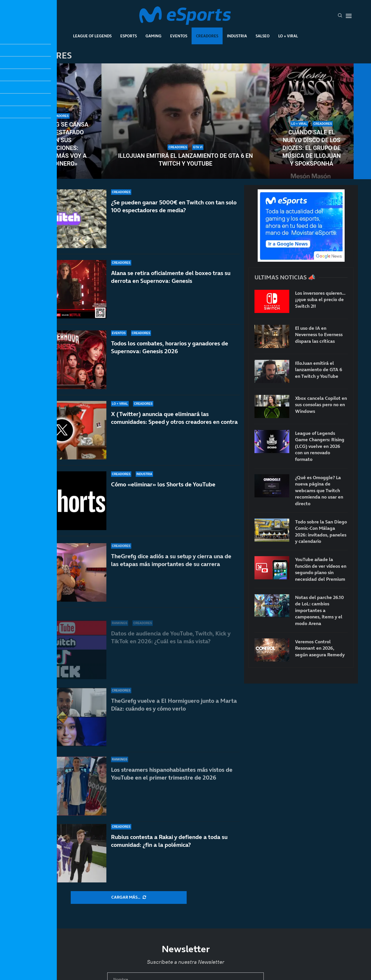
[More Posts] (129, 897)
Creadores (207, 36)
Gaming (153, 36)
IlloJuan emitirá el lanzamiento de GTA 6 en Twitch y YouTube (185, 160)
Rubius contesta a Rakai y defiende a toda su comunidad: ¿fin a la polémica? (169, 841)
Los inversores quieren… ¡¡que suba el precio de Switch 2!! (320, 300)
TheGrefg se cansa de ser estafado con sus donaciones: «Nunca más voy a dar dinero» (59, 144)
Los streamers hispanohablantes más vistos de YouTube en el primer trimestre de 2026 (172, 774)
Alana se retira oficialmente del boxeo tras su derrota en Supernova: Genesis (171, 277)
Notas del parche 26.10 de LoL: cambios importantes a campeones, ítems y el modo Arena (319, 610)
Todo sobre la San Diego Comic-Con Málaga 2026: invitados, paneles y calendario (321, 531)
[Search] (340, 16)
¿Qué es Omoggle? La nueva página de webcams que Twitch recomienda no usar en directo (319, 490)
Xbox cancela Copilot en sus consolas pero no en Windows (321, 405)
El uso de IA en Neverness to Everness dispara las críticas (319, 335)
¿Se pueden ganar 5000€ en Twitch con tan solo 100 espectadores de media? (174, 206)
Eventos (179, 36)
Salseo (263, 36)
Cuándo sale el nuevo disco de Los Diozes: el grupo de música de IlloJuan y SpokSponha (311, 148)
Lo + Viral (288, 36)
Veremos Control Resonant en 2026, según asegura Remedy (320, 648)
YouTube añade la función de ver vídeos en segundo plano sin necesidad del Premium (321, 569)
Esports (129, 36)
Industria (237, 36)
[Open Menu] (349, 16)
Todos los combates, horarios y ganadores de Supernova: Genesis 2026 (170, 352)
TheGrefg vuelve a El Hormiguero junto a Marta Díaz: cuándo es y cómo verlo (174, 711)
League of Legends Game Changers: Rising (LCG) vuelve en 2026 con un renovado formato (320, 446)
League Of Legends (92, 36)
